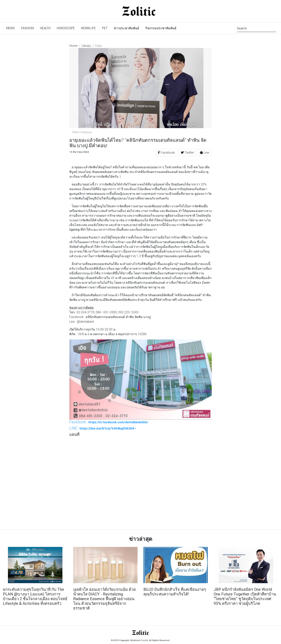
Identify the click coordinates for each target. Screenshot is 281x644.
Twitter (188, 152)
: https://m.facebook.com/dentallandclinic (109, 422)
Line (205, 152)
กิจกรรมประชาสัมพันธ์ (161, 28)
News (12, 28)
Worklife (88, 28)
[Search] (257, 28)
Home (73, 46)
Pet (105, 28)
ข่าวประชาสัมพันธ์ (126, 28)
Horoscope (66, 28)
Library (86, 46)
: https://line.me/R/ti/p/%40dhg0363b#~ (103, 428)
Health (45, 28)
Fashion (27, 28)
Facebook (167, 152)
